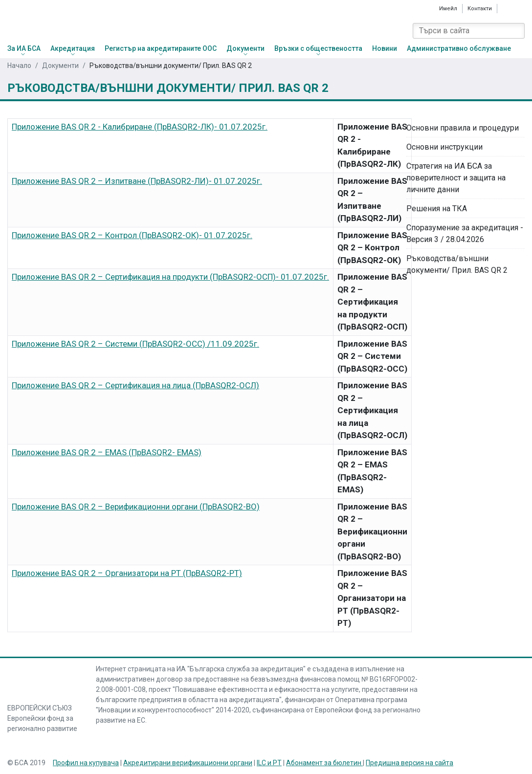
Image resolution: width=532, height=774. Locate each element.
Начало (19, 66)
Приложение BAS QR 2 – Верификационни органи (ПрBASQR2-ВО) (136, 507)
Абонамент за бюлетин (324, 763)
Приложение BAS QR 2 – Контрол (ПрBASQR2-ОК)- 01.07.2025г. (132, 235)
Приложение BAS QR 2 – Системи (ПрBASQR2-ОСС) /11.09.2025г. (135, 344)
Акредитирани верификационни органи (188, 763)
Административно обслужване (459, 48)
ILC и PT (269, 763)
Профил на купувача (86, 763)
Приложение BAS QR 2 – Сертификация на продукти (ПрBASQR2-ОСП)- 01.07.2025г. (170, 277)
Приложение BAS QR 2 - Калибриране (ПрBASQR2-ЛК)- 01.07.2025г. (140, 127)
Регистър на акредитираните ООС (161, 48)
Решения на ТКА (437, 209)
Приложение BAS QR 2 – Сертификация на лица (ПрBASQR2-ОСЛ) (135, 385)
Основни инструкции (444, 147)
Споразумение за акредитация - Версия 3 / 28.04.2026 (465, 233)
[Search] (517, 31)
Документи (245, 48)
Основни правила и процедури (463, 128)
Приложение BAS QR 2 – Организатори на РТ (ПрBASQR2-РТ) (127, 573)
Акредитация (73, 48)
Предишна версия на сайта (410, 763)
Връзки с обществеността (318, 48)
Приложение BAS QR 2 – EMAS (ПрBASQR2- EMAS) (107, 452)
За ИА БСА (24, 48)
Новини (385, 48)
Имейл (448, 8)
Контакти (480, 9)
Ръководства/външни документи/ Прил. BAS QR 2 (457, 264)
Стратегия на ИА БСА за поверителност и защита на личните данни (456, 178)
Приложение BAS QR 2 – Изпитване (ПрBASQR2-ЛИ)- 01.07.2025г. (137, 181)
